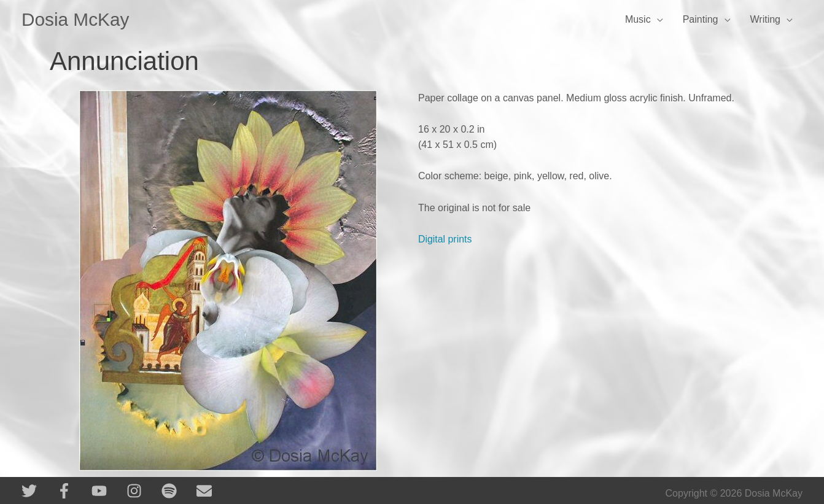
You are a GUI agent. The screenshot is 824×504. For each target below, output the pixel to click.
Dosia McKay (76, 19)
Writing (766, 19)
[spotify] (178, 491)
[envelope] (207, 491)
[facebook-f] (73, 491)
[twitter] (38, 491)
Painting (701, 19)
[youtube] (108, 491)
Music (638, 19)
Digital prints (445, 239)
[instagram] (143, 491)
